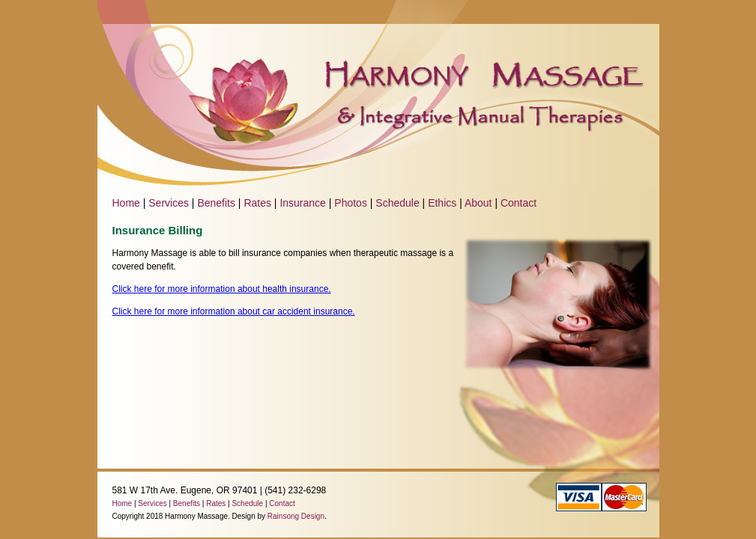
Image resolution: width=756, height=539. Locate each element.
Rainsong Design (296, 516)
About (478, 203)
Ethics (442, 203)
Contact (518, 203)
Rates (257, 203)
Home (126, 203)
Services (169, 203)
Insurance (302, 203)
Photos (351, 203)
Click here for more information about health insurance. (222, 289)
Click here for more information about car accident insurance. (234, 311)
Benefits (216, 203)
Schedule (397, 203)
